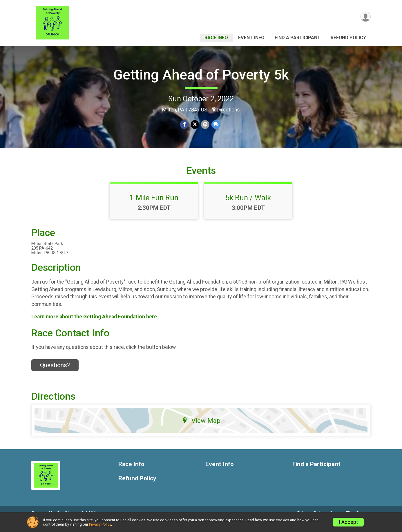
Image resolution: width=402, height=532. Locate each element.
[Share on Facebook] (185, 125)
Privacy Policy (100, 524)
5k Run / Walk (248, 206)
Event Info (251, 38)
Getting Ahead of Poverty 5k (201, 75)
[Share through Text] (215, 125)
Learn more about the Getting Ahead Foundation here (94, 325)
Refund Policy (348, 38)
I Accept (348, 522)
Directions (228, 110)
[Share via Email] (205, 125)
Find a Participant (298, 38)
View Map (201, 429)
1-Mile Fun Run (154, 206)
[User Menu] (365, 17)
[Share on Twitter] (195, 125)
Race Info (216, 38)
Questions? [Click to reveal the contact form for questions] (55, 373)
